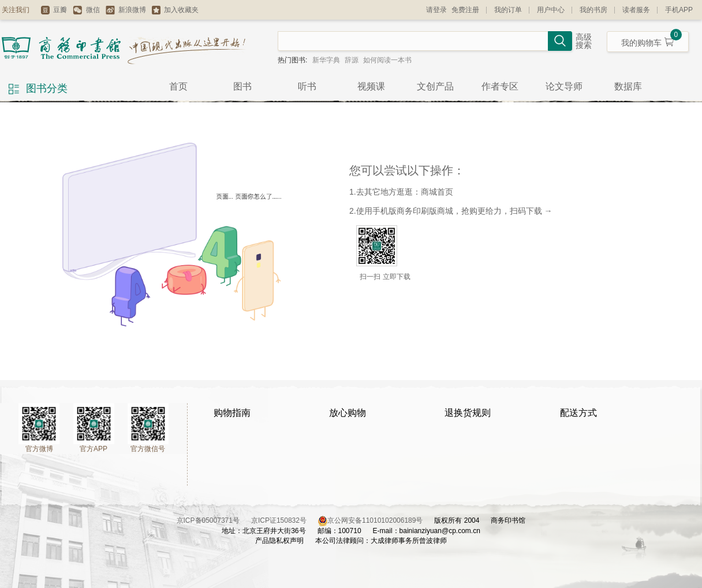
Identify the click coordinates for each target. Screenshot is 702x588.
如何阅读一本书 (387, 60)
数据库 (628, 86)
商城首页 (437, 192)
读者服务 (636, 10)
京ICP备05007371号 (214, 520)
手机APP (679, 10)
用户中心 (551, 10)
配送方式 (578, 413)
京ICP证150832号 (285, 520)
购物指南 (232, 413)
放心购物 (348, 413)
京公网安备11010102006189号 (375, 520)
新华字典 (326, 60)
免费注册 (465, 10)
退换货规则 (468, 413)
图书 (242, 86)
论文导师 (564, 86)
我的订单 (508, 10)
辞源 (352, 60)
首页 (178, 86)
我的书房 (593, 10)
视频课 (371, 86)
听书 (307, 86)
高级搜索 (584, 41)
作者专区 (500, 86)
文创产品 (435, 86)
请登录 (436, 10)
